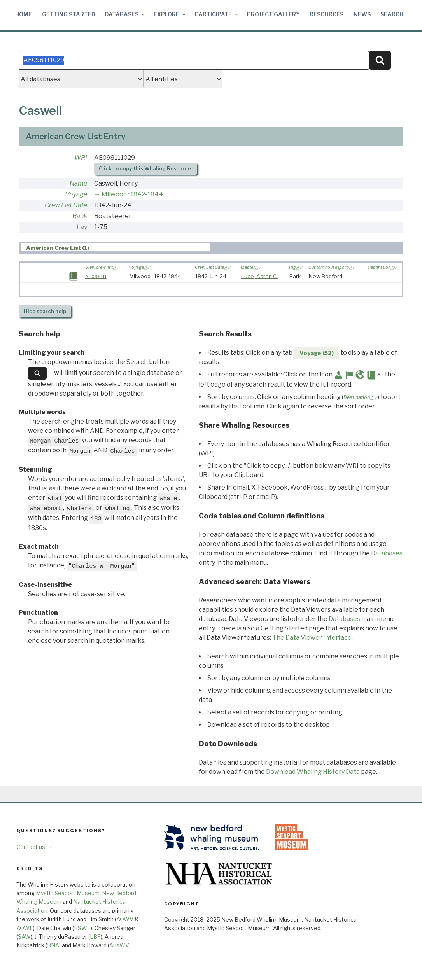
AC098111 (96, 276)
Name (78, 183)
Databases (125, 14)
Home (24, 14)
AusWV (119, 945)
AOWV (125, 919)
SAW (24, 937)
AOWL (25, 928)
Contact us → (34, 847)
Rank (80, 216)
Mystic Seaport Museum (68, 893)
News (362, 14)
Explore (170, 14)
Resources (327, 14)
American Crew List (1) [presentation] (58, 248)
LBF (95, 937)
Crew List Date (66, 205)
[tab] (116, 248)
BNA (53, 945)
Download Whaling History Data (313, 772)
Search (392, 14)
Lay (82, 227)
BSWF (82, 928)
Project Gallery (273, 14)
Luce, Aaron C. (259, 276)
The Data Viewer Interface (312, 638)
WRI (81, 158)
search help (45, 311)
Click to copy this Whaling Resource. (145, 169)
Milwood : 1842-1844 (132, 194)
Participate (217, 14)
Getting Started (69, 14)
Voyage (76, 194)
